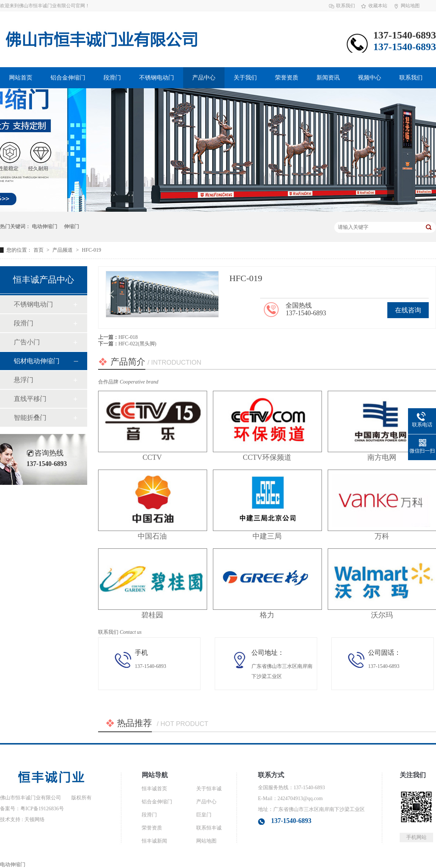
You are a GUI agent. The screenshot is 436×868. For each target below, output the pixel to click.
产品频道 (63, 250)
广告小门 (27, 342)
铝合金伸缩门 (68, 78)
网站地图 (410, 6)
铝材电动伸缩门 (37, 361)
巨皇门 (204, 815)
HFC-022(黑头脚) (137, 344)
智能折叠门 (30, 418)
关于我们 (245, 78)
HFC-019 (91, 250)
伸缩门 (72, 226)
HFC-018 (128, 337)
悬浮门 (24, 380)
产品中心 (204, 78)
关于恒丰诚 (209, 789)
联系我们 (346, 6)
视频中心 (370, 78)
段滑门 (112, 78)
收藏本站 (378, 6)
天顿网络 (35, 820)
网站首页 (21, 78)
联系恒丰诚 (209, 828)
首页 (39, 250)
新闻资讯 (328, 78)
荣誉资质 (287, 78)
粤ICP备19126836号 (42, 809)
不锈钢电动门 (157, 78)
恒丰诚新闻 (154, 841)
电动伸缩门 (45, 226)
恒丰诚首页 (154, 789)
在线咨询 (408, 310)
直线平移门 (30, 399)
